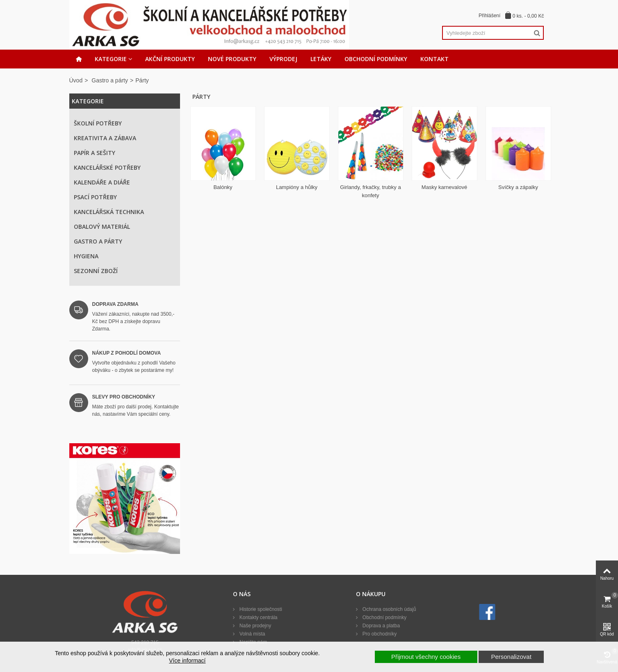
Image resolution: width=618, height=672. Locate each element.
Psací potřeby (95, 197)
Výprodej (283, 59)
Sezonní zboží (96, 271)
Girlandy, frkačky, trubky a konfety (370, 191)
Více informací (187, 661)
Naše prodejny (254, 626)
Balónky (223, 187)
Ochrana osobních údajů (388, 609)
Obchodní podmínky (376, 59)
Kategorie (111, 59)
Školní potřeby (98, 123)
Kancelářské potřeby (107, 167)
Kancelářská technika (109, 212)
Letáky (321, 59)
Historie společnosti (260, 609)
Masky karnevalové (444, 187)
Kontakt (434, 59)
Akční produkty (170, 59)
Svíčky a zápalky (518, 187)
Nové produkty (232, 59)
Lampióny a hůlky (297, 187)
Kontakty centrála (258, 617)
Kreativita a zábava (105, 138)
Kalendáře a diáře (102, 182)
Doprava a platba (380, 626)
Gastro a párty (110, 80)
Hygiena (86, 256)
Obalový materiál (102, 227)
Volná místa (251, 634)
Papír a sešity (95, 153)
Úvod (76, 80)
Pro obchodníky (379, 634)
